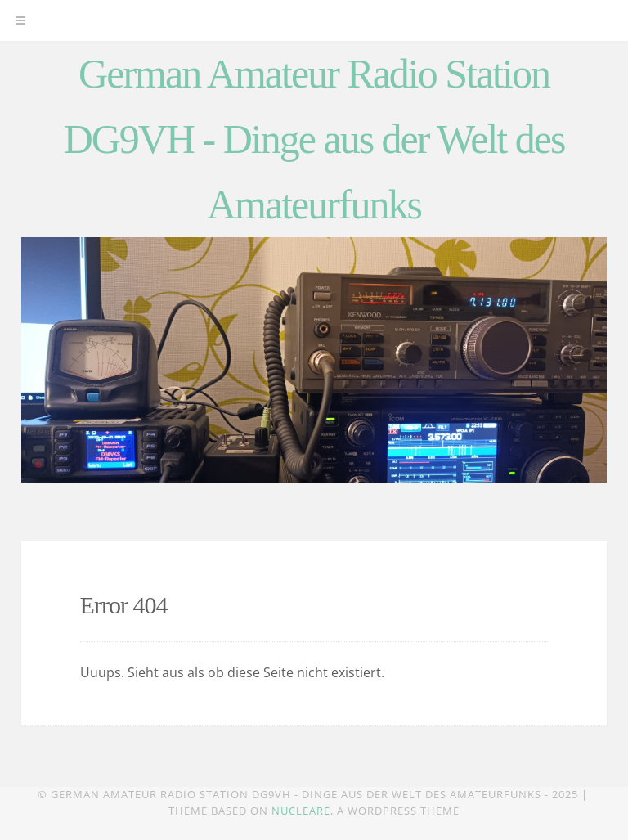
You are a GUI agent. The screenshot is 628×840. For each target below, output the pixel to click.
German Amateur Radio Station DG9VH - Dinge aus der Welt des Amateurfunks (314, 139)
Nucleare (301, 811)
